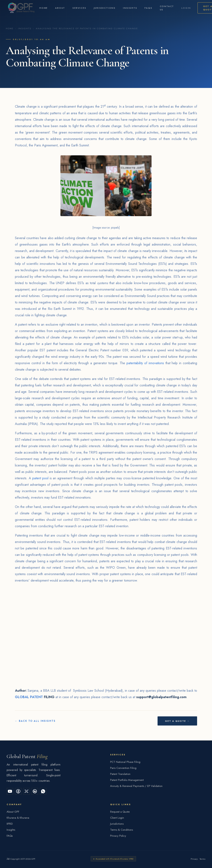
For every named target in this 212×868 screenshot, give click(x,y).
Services (79, 8)
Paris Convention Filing (123, 768)
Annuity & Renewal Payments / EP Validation (136, 786)
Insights (130, 8)
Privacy (194, 859)
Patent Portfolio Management (127, 780)
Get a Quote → (177, 721)
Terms (202, 859)
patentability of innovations (145, 363)
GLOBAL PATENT (29, 697)
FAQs (148, 8)
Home (43, 8)
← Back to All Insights (35, 721)
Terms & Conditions (122, 830)
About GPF (13, 812)
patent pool (40, 478)
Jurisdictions (105, 8)
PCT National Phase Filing (125, 762)
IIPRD (10, 824)
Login (186, 8)
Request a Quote (120, 812)
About (60, 8)
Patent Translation (120, 774)
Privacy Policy (118, 836)
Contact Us (167, 8)
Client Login (117, 818)
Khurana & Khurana (18, 818)
